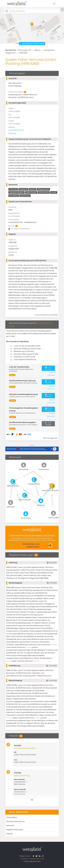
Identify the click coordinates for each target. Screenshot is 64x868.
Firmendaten (12, 817)
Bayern (38, 50)
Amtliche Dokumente (15, 821)
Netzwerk (10, 826)
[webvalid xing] (43, 856)
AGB (42, 859)
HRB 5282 (23, 53)
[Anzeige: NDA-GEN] (32, 448)
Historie (9, 834)
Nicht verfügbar (48, 424)
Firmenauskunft (24, 50)
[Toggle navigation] (54, 4)
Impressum (24, 859)
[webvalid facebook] (34, 856)
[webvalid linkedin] (40, 856)
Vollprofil (17, 229)
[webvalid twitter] (37, 856)
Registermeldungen (15, 830)
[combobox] (32, 11)
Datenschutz (35, 859)
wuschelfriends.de (16, 130)
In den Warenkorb (48, 368)
